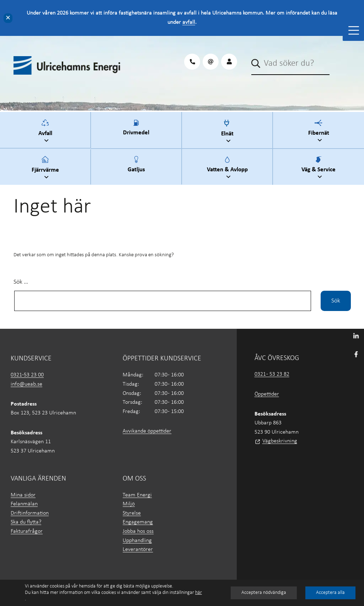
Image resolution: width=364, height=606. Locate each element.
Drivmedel (136, 132)
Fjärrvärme (46, 169)
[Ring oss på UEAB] (192, 62)
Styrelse (132, 513)
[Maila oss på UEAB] (211, 62)
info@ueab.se (26, 384)
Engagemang (138, 522)
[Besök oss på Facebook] (356, 354)
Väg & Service (320, 169)
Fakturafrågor (27, 531)
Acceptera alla (330, 593)
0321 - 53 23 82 (272, 374)
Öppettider (267, 394)
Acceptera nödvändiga (264, 593)
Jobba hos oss (138, 531)
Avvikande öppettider (147, 431)
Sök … (21, 282)
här (199, 593)
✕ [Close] (8, 18)
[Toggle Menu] (354, 30)
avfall (189, 22)
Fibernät (320, 132)
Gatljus (136, 168)
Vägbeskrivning (280, 441)
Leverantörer (138, 549)
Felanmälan (24, 504)
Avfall (46, 132)
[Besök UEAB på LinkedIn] (356, 336)
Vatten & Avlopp (228, 169)
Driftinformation (30, 513)
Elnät (228, 132)
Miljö (129, 504)
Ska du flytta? (26, 522)
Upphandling (137, 541)
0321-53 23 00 (27, 375)
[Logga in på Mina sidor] (229, 62)
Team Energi (137, 495)
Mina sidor (23, 495)
